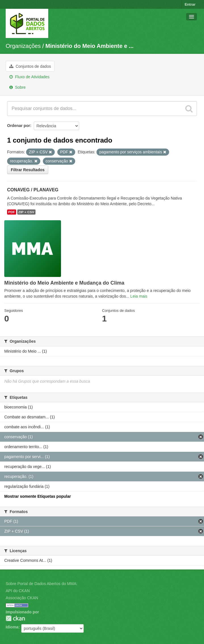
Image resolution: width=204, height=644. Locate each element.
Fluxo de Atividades (29, 77)
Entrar (190, 4)
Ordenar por (19, 126)
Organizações (23, 46)
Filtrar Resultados (28, 170)
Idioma (12, 627)
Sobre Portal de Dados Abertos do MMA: (42, 584)
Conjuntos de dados (30, 66)
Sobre (17, 87)
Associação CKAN (22, 598)
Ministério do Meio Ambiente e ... (89, 46)
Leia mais (139, 296)
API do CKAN (18, 591)
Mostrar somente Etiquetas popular (38, 496)
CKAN (15, 618)
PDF (12, 212)
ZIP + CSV (26, 212)
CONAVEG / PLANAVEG (33, 190)
